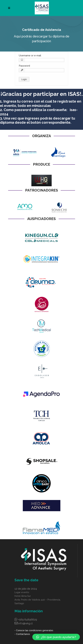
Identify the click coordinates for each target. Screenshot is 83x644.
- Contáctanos (22, 634)
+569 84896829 (27, 620)
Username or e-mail (30, 56)
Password (24, 66)
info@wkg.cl (25, 623)
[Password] (41, 70)
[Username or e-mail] (41, 60)
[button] (56, 637)
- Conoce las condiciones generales (34, 630)
